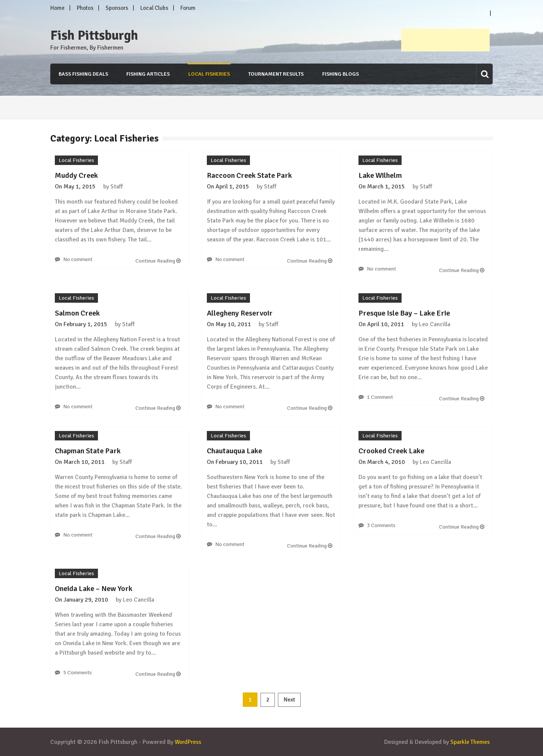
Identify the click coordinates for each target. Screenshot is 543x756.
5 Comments (78, 673)
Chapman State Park (88, 451)
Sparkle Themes (470, 742)
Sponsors (117, 8)
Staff (117, 187)
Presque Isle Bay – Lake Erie (404, 313)
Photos (85, 8)
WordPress (189, 742)
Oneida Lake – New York (94, 589)
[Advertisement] (445, 40)
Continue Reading (158, 261)
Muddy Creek (76, 175)
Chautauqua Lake (234, 451)
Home (57, 8)
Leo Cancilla (435, 324)
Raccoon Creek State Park (249, 175)
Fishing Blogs (341, 74)
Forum (188, 8)
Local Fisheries (209, 74)
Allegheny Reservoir (240, 313)
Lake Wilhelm (380, 175)
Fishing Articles (148, 74)
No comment (78, 259)
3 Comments (381, 525)
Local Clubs (154, 8)
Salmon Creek (77, 313)
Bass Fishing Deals (83, 74)
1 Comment (380, 397)
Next (289, 700)
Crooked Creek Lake (391, 451)
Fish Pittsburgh (94, 36)
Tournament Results (276, 74)
